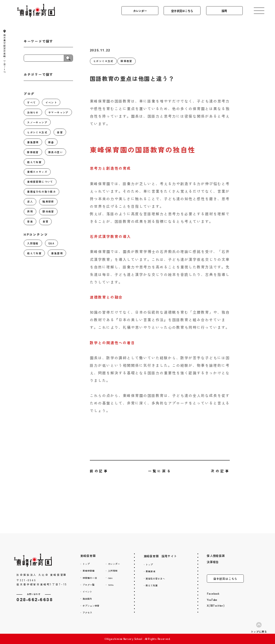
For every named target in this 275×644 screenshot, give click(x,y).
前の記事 (99, 471)
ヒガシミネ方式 (103, 61)
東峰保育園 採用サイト (160, 556)
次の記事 (220, 471)
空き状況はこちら (225, 579)
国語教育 (127, 61)
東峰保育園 (88, 556)
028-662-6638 (35, 600)
